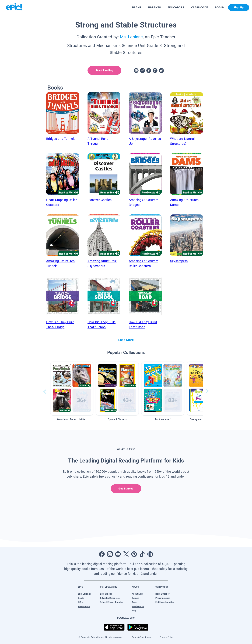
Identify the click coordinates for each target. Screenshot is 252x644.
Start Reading (104, 70)
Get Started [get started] (126, 489)
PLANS (137, 7)
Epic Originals (85, 594)
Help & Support (163, 594)
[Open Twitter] (126, 554)
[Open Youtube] (118, 554)
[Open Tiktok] (142, 554)
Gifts (80, 602)
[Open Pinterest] (134, 554)
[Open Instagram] (110, 554)
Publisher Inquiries (165, 602)
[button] (72, 388)
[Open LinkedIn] (150, 554)
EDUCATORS (176, 7)
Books (81, 598)
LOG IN (220, 7)
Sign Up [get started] (239, 7)
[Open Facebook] (102, 554)
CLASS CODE (199, 7)
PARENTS (154, 7)
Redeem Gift (84, 607)
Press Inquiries (163, 598)
